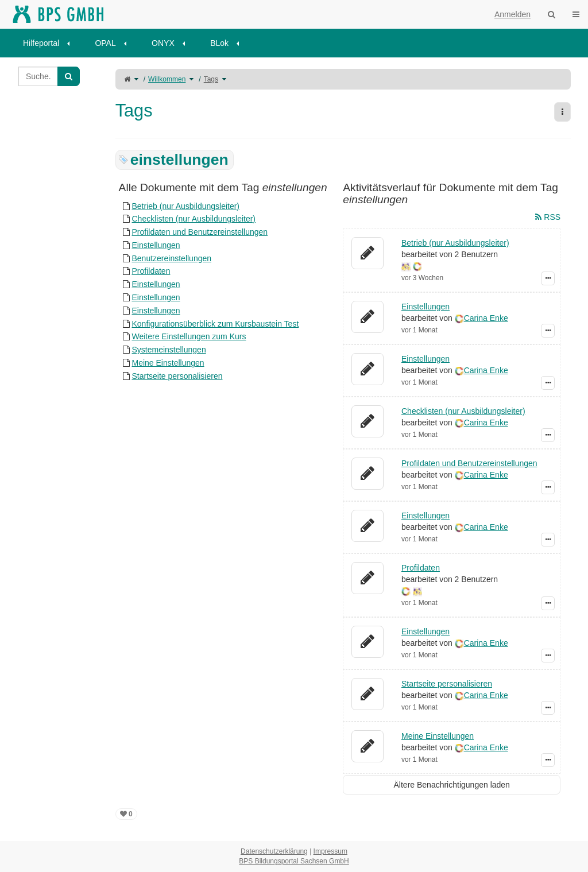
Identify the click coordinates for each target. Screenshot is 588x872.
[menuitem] (50, 43)
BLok (219, 43)
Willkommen (167, 79)
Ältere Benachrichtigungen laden (452, 785)
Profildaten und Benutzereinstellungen (200, 232)
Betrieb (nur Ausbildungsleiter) (185, 206)
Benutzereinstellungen (171, 258)
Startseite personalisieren (177, 376)
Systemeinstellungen (169, 350)
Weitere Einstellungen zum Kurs (189, 336)
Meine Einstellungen (168, 363)
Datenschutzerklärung (274, 851)
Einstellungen (156, 245)
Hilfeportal (41, 43)
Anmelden (512, 14)
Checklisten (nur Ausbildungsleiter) (194, 219)
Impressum (330, 851)
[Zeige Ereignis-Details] (548, 278)
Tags (211, 79)
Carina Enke (486, 318)
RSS (548, 217)
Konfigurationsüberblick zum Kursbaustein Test (215, 324)
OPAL (105, 43)
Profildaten (151, 271)
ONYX (163, 43)
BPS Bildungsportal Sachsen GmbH (294, 861)
